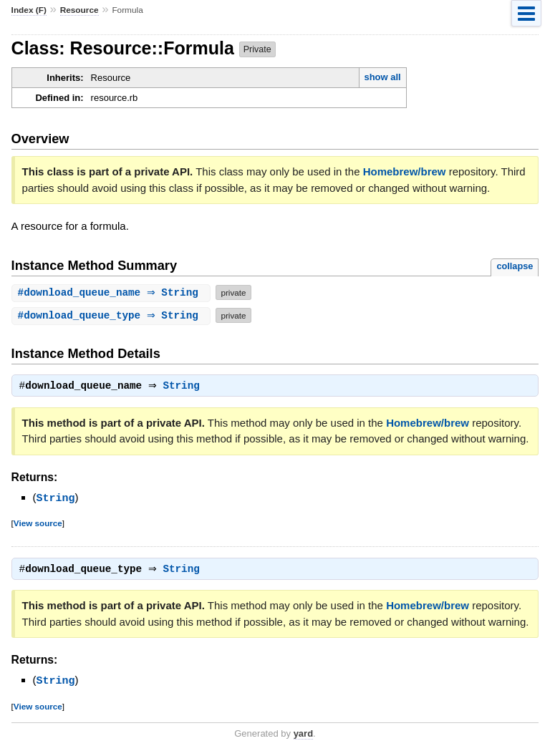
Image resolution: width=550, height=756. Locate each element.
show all (382, 77)
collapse (515, 266)
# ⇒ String (113, 292)
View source (38, 524)
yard (303, 735)
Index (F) (29, 10)
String (185, 387)
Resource (79, 10)
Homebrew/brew (405, 171)
